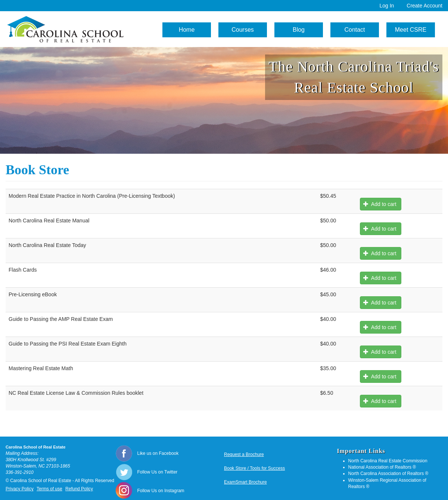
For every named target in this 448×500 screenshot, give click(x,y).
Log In (387, 6)
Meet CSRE (411, 30)
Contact (354, 30)
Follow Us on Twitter (158, 472)
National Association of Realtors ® (382, 467)
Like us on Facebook (158, 453)
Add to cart (380, 204)
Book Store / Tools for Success (254, 468)
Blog (299, 30)
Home (187, 30)
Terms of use (49, 489)
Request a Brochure (244, 454)
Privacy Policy (20, 489)
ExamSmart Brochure (245, 482)
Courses (243, 30)
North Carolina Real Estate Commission (388, 461)
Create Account (424, 6)
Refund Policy (79, 489)
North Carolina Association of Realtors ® (388, 474)
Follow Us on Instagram (161, 491)
